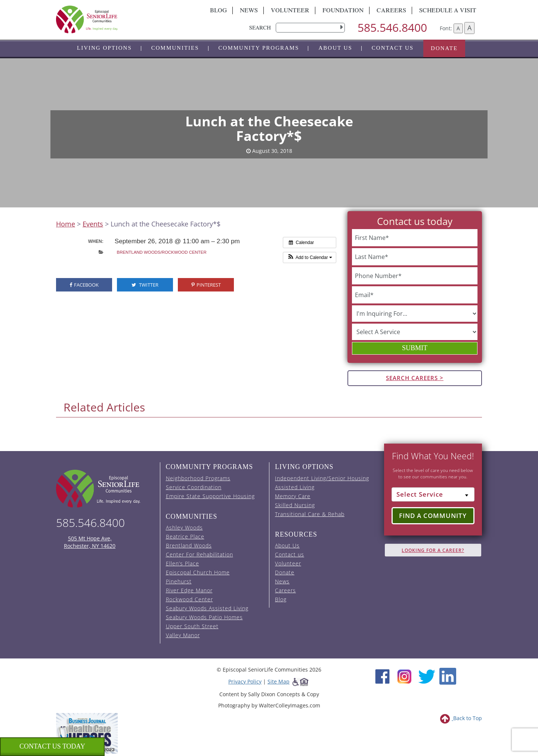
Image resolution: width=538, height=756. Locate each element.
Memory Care (293, 496)
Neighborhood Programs (198, 478)
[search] (310, 28)
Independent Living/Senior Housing (322, 478)
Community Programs (259, 48)
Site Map (279, 681)
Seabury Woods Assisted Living (207, 608)
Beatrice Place (185, 536)
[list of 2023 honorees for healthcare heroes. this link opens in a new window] (87, 733)
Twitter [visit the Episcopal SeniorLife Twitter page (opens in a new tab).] (145, 285)
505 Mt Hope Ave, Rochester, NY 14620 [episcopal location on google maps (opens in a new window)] (90, 542)
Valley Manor (183, 635)
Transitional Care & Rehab (310, 514)
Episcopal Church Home (198, 572)
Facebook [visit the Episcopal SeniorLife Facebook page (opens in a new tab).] (84, 285)
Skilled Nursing (295, 505)
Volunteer (290, 11)
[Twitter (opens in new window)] (426, 676)
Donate (444, 48)
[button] (310, 257)
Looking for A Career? (433, 550)
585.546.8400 (392, 27)
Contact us (393, 48)
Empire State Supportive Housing (210, 496)
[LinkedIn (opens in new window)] (448, 676)
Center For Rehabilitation (200, 554)
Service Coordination (194, 487)
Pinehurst (179, 581)
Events (93, 224)
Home (66, 224)
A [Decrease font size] (458, 28)
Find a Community (433, 516)
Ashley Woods (184, 527)
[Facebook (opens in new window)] (382, 676)
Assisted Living (295, 487)
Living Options (104, 48)
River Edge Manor (189, 590)
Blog (218, 11)
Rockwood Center (189, 599)
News (249, 11)
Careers (391, 11)
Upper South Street (192, 626)
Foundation (343, 11)
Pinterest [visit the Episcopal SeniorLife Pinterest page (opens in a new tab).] (206, 285)
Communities (175, 48)
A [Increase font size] (469, 28)
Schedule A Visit (448, 11)
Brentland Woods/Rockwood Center (162, 252)
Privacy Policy (245, 681)
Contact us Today (52, 746)
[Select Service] (433, 494)
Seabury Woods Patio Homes (204, 617)
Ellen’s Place (183, 563)
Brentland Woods (189, 545)
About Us (335, 48)
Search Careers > (415, 378)
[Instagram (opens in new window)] (404, 676)
